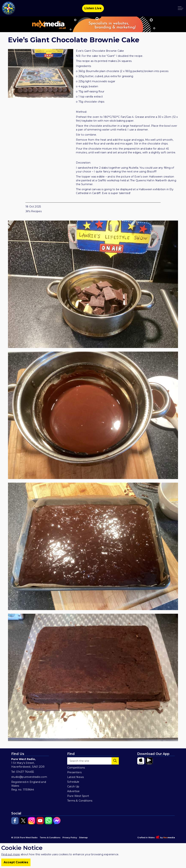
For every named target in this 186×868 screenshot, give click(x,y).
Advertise (73, 791)
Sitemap (83, 838)
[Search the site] (93, 761)
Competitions (76, 768)
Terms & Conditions (80, 801)
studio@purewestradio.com (29, 777)
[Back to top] (93, 852)
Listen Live (93, 8)
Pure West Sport (78, 796)
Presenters (74, 772)
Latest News (75, 777)
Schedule (73, 782)
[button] (93, 284)
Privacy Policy (70, 838)
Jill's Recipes (34, 211)
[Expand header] (181, 8)
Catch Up (73, 787)
